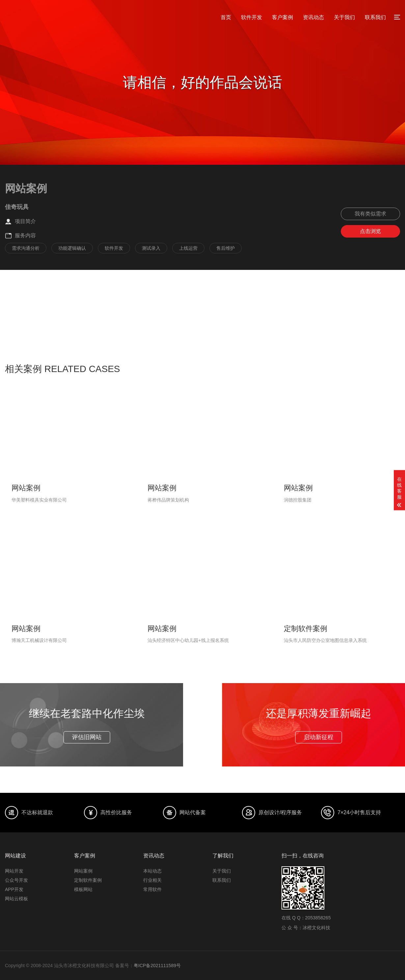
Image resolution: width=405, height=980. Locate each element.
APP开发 (14, 889)
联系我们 (375, 17)
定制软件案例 (88, 880)
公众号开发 (16, 880)
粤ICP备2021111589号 (157, 966)
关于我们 (344, 17)
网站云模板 (16, 899)
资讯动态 (313, 17)
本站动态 (152, 871)
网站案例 (83, 871)
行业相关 (152, 880)
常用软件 (152, 889)
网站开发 (14, 871)
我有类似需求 (370, 214)
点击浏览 (370, 231)
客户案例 (283, 17)
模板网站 (83, 889)
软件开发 (252, 17)
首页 (226, 17)
